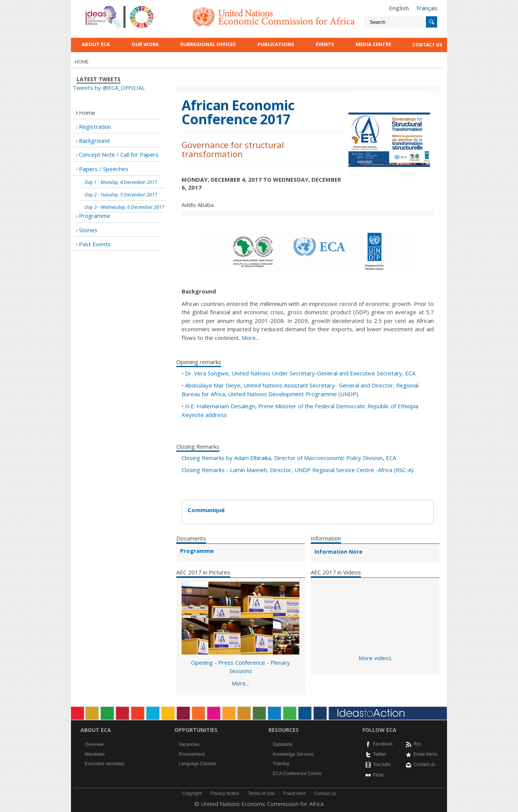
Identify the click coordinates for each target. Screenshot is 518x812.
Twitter (380, 754)
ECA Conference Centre (297, 773)
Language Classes (198, 764)
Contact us (424, 764)
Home (87, 113)
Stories (88, 230)
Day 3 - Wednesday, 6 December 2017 (124, 207)
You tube (382, 764)
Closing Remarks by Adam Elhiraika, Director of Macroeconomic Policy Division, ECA (289, 458)
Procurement (192, 754)
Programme (197, 551)
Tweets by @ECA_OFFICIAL (109, 88)
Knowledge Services (294, 754)
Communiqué (206, 510)
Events (325, 44)
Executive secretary (105, 764)
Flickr (378, 775)
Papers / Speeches (104, 169)
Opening (202, 662)
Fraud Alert (294, 793)
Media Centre (373, 44)
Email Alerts (425, 754)
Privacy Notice (225, 793)
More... (250, 338)
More (239, 683)
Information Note (338, 552)
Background (94, 140)
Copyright (192, 793)
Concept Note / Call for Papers (119, 154)
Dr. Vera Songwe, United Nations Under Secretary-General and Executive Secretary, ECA (300, 373)
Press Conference (242, 662)
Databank (283, 744)
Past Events (95, 244)
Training (281, 764)
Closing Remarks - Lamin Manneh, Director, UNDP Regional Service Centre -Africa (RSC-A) (298, 470)
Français (427, 8)
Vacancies (189, 744)
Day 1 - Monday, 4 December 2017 (121, 182)
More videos (375, 658)
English (399, 8)
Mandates (95, 754)
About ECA (96, 44)
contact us (427, 45)
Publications (276, 44)
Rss (417, 744)
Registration (95, 127)
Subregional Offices (208, 44)
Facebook (383, 744)
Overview (94, 744)
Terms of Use (261, 793)
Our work (145, 44)
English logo (96, 8)
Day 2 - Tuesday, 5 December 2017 (121, 195)
